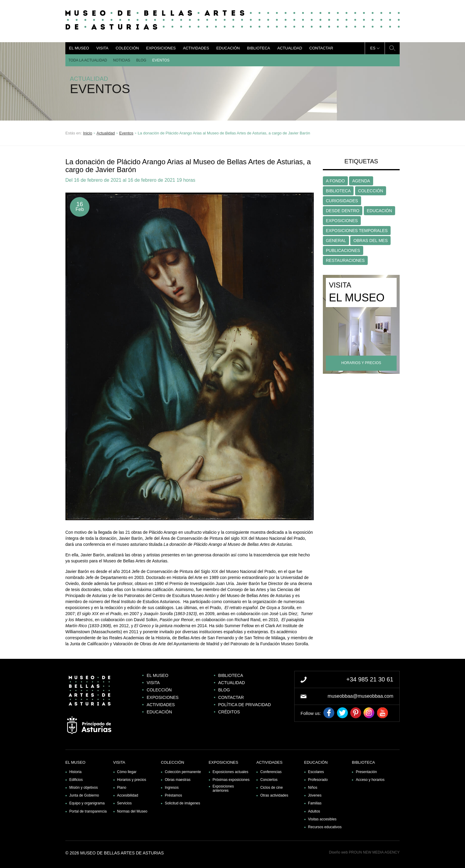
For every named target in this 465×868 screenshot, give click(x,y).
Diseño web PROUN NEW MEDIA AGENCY (364, 852)
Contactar (321, 48)
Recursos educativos (325, 827)
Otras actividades (274, 795)
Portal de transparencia (88, 811)
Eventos (161, 60)
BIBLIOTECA (338, 191)
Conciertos (269, 780)
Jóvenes (315, 795)
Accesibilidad (128, 795)
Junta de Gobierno (84, 795)
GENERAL (336, 241)
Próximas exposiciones (231, 780)
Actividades (196, 48)
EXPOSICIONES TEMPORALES (357, 231)
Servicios (125, 803)
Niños (313, 788)
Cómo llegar (127, 772)
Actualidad (290, 48)
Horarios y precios (132, 780)
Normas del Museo (132, 811)
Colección (127, 48)
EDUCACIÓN (379, 211)
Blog (141, 60)
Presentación (366, 772)
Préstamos (173, 795)
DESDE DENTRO (343, 211)
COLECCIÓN (371, 191)
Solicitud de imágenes (182, 803)
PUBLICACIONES (343, 250)
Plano (122, 788)
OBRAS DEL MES (370, 241)
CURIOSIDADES (342, 201)
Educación (228, 48)
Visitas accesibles (322, 819)
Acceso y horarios (370, 780)
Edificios (76, 780)
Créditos (229, 712)
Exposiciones (161, 48)
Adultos (314, 811)
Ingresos (172, 788)
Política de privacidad (245, 705)
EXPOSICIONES (342, 221)
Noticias (122, 60)
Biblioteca (259, 48)
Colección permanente (183, 772)
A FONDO (335, 181)
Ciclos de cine (272, 788)
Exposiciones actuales (231, 772)
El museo (79, 48)
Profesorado (318, 780)
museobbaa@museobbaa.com (360, 696)
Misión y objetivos (84, 788)
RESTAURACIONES (345, 260)
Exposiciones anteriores (223, 788)
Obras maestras (178, 780)
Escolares (316, 772)
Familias (315, 803)
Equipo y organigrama (87, 803)
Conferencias (271, 772)
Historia (75, 772)
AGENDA (361, 181)
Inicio (88, 133)
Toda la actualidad (88, 60)
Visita (102, 48)
